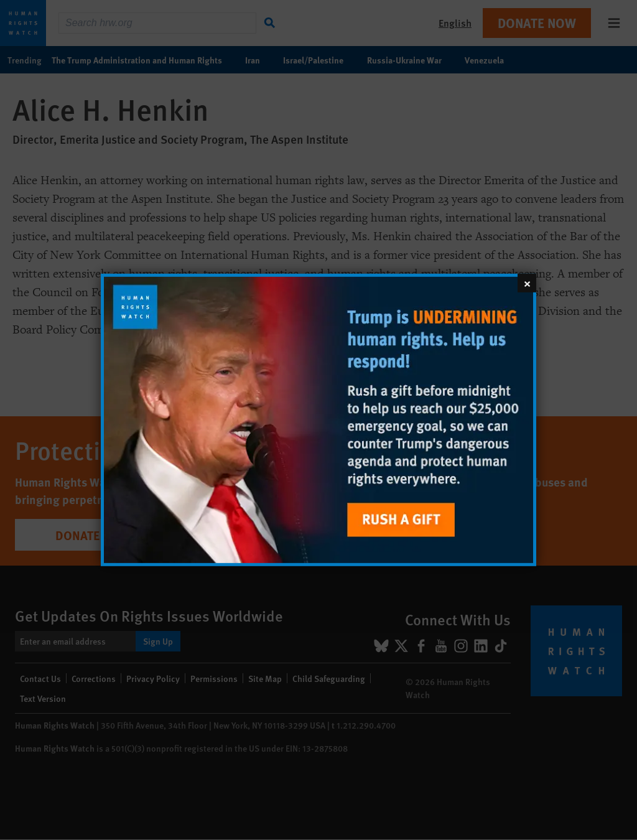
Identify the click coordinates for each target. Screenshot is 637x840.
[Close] (527, 283)
